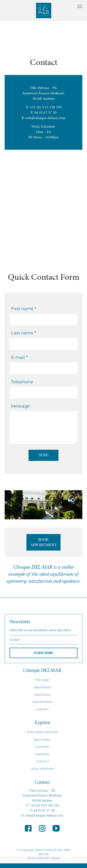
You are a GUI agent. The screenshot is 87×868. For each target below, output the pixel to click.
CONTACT (42, 709)
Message (20, 406)
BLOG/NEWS (42, 740)
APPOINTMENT (42, 702)
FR (47, 854)
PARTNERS (42, 754)
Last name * (24, 333)
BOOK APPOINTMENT (43, 542)
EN (40, 854)
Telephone (22, 382)
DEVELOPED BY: (39, 858)
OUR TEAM (42, 747)
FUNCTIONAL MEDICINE (42, 732)
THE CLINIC (42, 680)
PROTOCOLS (42, 695)
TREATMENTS (42, 688)
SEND (44, 455)
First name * (24, 309)
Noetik (56, 858)
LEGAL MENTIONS (42, 769)
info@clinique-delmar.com (45, 118)
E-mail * (19, 357)
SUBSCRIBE (43, 653)
